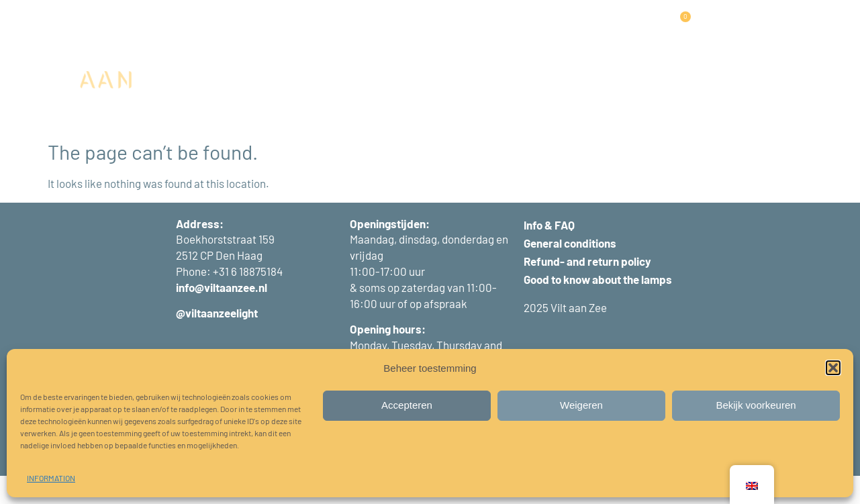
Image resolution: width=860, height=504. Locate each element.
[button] (833, 368)
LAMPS (265, 29)
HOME (217, 29)
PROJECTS (386, 29)
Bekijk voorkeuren (756, 405)
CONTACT (415, 59)
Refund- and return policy (587, 289)
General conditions (570, 271)
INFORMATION (51, 478)
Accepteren (407, 405)
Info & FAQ (549, 253)
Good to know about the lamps (598, 307)
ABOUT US (602, 29)
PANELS (324, 29)
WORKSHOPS (455, 29)
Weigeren (581, 405)
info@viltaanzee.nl (222, 315)
